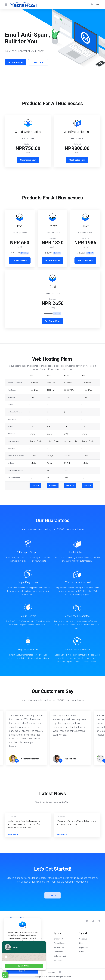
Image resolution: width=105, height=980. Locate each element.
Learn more (36, 62)
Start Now (35, 486)
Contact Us (52, 895)
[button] (24, 966)
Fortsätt (22, 971)
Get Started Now (14, 62)
